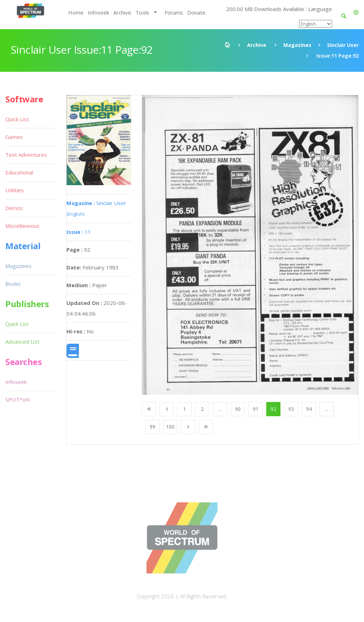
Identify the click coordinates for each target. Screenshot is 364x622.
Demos (14, 208)
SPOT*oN (17, 400)
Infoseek (98, 12)
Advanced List (22, 342)
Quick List (17, 119)
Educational (19, 172)
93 (291, 409)
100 (170, 427)
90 (238, 409)
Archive (122, 12)
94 (309, 409)
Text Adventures (26, 155)
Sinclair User (343, 45)
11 (79, 232)
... (220, 409)
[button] (356, 12)
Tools (142, 12)
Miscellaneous (22, 226)
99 (152, 427)
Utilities (15, 190)
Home (76, 12)
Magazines (297, 45)
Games (14, 137)
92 (273, 409)
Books (13, 284)
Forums (174, 12)
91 (256, 409)
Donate (196, 12)
